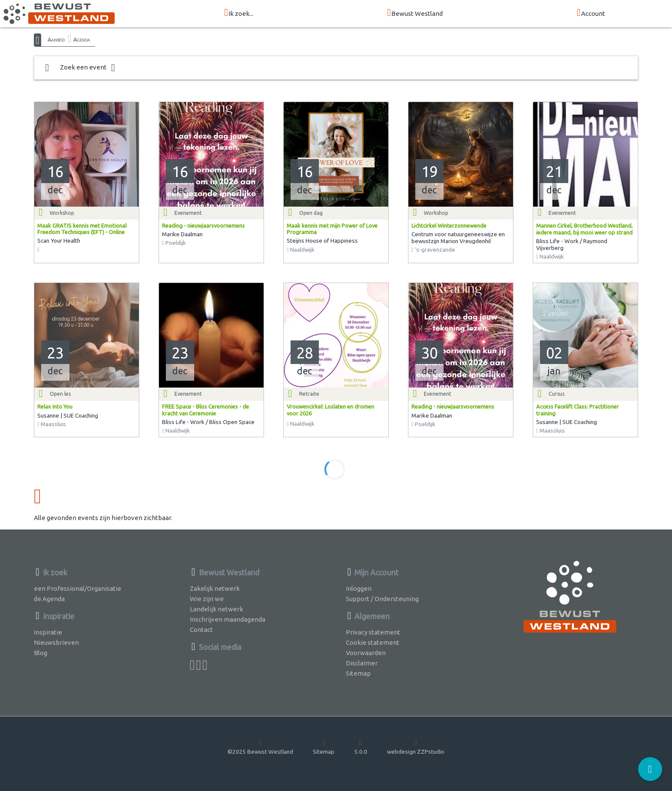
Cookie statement (373, 642)
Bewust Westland (415, 13)
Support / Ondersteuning (382, 599)
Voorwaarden (366, 653)
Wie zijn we (207, 599)
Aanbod (56, 39)
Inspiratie (48, 632)
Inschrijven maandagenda (228, 619)
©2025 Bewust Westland (260, 746)
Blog (40, 653)
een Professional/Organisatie (78, 588)
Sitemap (358, 673)
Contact (201, 630)
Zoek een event (80, 68)
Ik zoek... (239, 13)
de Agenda (49, 599)
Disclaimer (362, 663)
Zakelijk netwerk (215, 588)
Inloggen (359, 588)
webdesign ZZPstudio (416, 746)
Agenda (82, 39)
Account (591, 13)
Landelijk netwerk (216, 609)
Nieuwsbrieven (56, 642)
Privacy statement (373, 632)
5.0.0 (361, 746)
